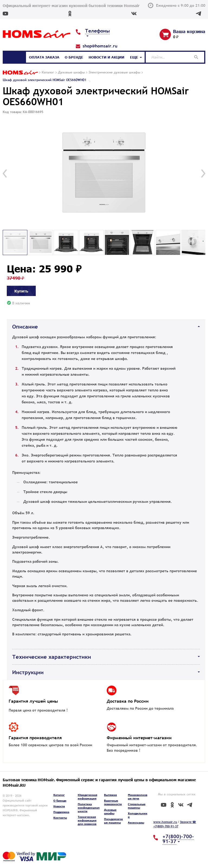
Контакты (60, 818)
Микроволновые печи (138, 797)
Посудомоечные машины (113, 821)
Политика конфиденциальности (89, 808)
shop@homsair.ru (100, 46)
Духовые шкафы (110, 811)
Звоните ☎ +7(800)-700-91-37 (175, 824)
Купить (21, 291)
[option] (104, 173)
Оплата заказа (44, 57)
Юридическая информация (87, 797)
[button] (5, 173)
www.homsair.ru (165, 822)
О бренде (74, 57)
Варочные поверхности (113, 802)
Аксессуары (136, 822)
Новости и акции (106, 57)
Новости (59, 806)
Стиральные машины (137, 806)
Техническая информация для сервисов (87, 820)
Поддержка (61, 812)
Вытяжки (110, 795)
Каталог (15, 57)
